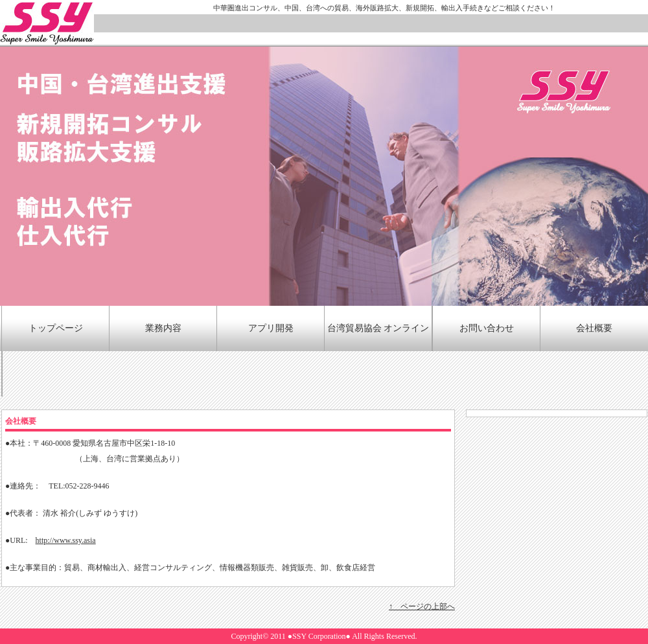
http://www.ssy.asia (66, 540)
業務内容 (163, 328)
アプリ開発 (271, 328)
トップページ (56, 328)
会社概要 (594, 328)
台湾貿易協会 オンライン (378, 328)
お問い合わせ (487, 328)
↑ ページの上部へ (422, 606)
